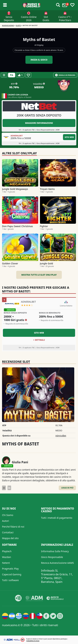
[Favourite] (28, 75)
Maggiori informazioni (39, 123)
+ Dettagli (39, 340)
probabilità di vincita (33, 641)
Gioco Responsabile (52, 557)
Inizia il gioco (39, 60)
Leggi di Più (67, 488)
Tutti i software (10, 580)
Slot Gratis (46, 19)
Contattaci (8, 532)
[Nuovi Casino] (31, 5)
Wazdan (6, 557)
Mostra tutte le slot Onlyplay (39, 275)
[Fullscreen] (4, 75)
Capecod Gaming (12, 574)
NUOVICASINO (8, 25)
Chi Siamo (8, 515)
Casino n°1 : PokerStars (65, 19)
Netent (6, 563)
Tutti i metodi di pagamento (57, 518)
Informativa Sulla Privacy (55, 551)
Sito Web (69, 137)
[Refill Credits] (12, 75)
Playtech (7, 551)
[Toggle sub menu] (5, 5)
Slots (18, 25)
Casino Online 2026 (29, 19)
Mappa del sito (10, 538)
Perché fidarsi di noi (13, 527)
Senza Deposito (9, 19)
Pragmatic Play (10, 569)
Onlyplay (40, 45)
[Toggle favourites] (72, 5)
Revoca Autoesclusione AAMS (58, 563)
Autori (6, 521)
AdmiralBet (61, 436)
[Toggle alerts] (58, 5)
